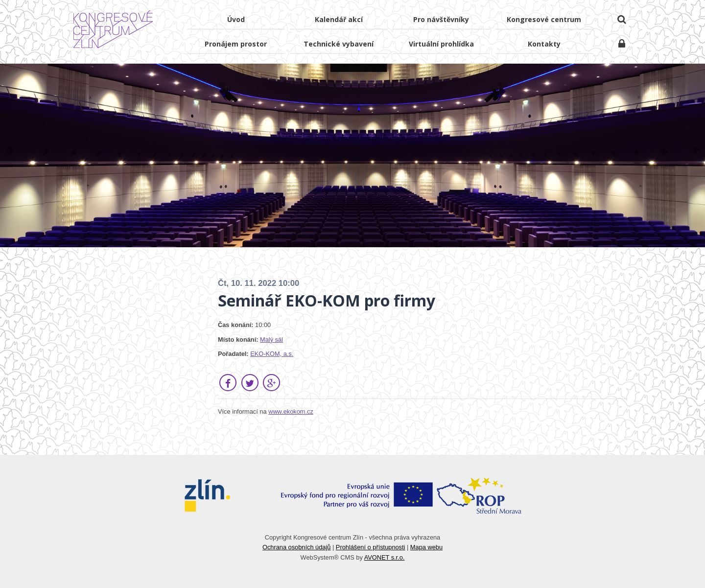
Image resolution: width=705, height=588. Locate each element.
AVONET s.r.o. (385, 557)
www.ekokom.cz (291, 412)
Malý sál (271, 340)
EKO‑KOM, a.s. (272, 354)
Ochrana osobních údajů (296, 547)
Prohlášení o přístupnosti (371, 547)
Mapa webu (426, 547)
